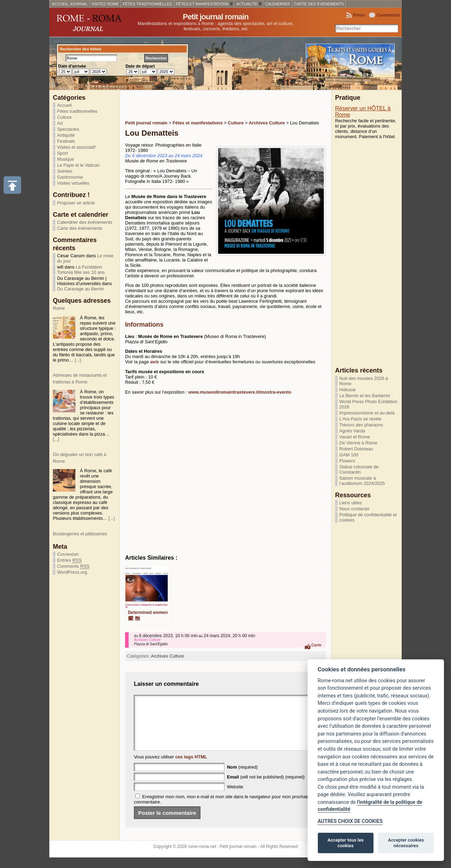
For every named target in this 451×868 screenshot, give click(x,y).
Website (235, 797)
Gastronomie (70, 177)
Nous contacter (354, 509)
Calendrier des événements (85, 222)
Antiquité (66, 135)
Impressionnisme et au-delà (367, 413)
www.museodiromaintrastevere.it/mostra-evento (240, 392)
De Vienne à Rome (358, 443)
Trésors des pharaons (361, 425)
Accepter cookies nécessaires (406, 843)
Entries (69, 560)
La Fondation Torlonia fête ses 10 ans (81, 270)
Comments (388, 15)
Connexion (68, 554)
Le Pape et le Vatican (78, 165)
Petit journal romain (216, 17)
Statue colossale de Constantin (359, 469)
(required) (242, 778)
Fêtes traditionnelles (77, 111)
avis (155, 362)
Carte (316, 645)
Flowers (347, 461)
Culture (64, 117)
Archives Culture (167, 656)
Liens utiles (351, 503)
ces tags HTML (191, 767)
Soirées (65, 171)
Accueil (64, 105)
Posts (359, 15)
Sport (63, 153)
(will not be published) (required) (266, 787)
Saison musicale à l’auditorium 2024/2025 (362, 481)
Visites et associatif (76, 147)
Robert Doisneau (356, 449)
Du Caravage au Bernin (81, 289)
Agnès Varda (352, 431)
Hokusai (347, 390)
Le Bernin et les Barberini (365, 396)
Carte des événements (80, 228)
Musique (66, 159)
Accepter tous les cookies (346, 843)
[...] (78, 367)
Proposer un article (76, 203)
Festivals (66, 141)
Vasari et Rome (355, 437)
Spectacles (68, 129)
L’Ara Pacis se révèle (360, 419)
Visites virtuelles (73, 183)
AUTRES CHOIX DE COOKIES (350, 821)
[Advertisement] (208, 104)
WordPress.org (72, 572)
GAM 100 (349, 455)
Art (60, 123)
